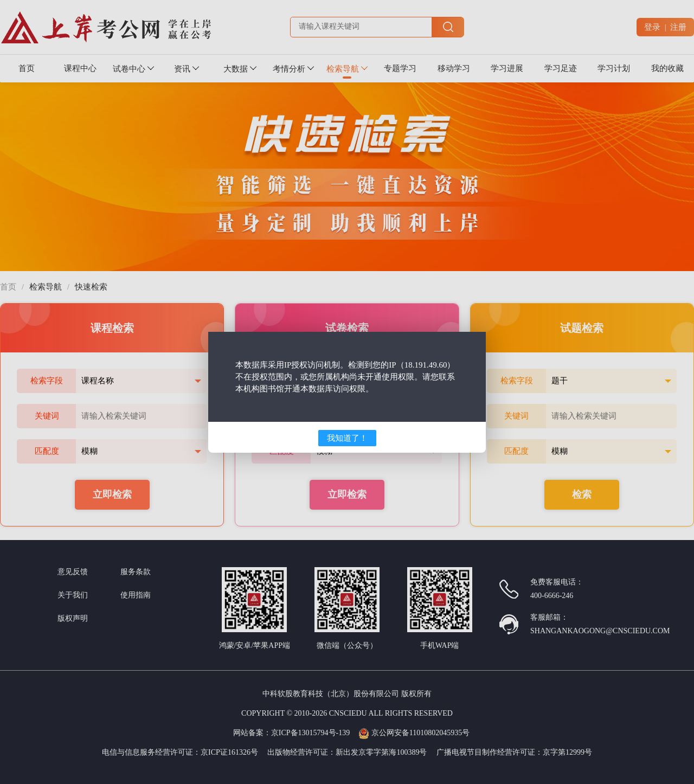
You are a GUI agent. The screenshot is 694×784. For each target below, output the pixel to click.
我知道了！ (347, 438)
